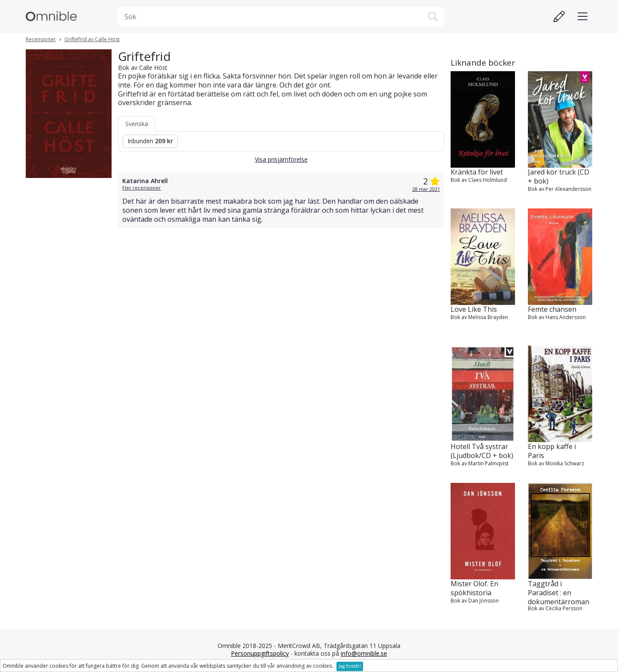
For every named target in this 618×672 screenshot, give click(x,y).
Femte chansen (552, 309)
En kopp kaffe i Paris (552, 451)
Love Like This (474, 309)
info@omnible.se (364, 653)
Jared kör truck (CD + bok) (559, 177)
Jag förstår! (350, 666)
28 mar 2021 (426, 189)
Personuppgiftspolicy (260, 653)
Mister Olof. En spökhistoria (474, 588)
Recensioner (41, 39)
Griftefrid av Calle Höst (92, 39)
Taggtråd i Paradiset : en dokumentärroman (559, 592)
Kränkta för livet (477, 172)
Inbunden (150, 141)
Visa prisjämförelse (281, 159)
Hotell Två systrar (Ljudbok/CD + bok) (482, 451)
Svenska (137, 124)
